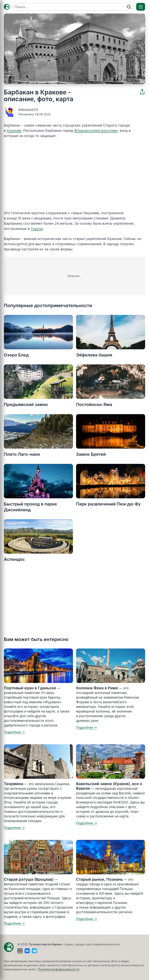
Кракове (14, 131)
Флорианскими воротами (96, 131)
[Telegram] (34, 951)
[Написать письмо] (20, 951)
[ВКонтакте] (27, 951)
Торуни (37, 229)
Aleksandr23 (28, 110)
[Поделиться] (142, 92)
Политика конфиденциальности (58, 969)
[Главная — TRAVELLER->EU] (7, 7)
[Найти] (129, 7)
